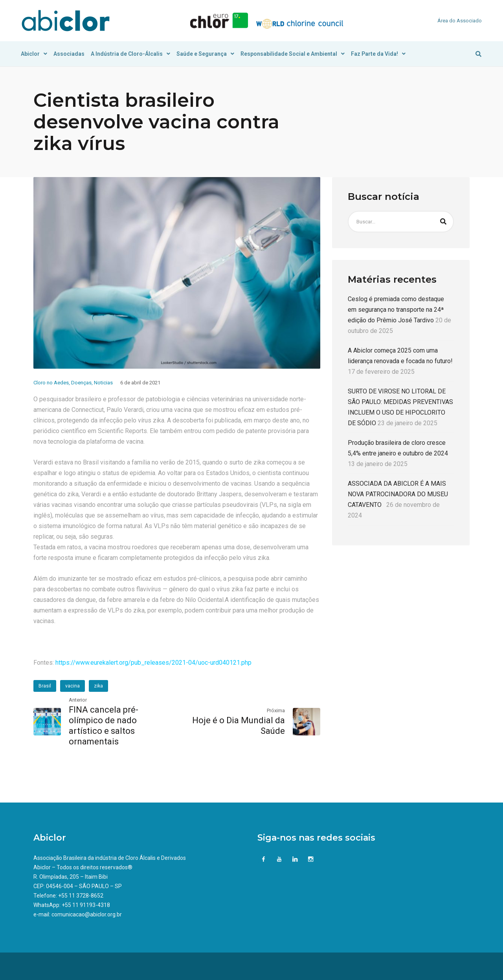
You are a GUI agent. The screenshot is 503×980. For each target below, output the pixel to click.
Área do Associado (460, 21)
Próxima (276, 710)
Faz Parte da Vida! (378, 54)
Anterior (78, 700)
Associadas (69, 54)
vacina (73, 686)
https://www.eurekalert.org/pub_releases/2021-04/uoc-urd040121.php (153, 663)
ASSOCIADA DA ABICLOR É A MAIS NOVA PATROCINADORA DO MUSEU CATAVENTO (398, 494)
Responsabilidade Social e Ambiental (293, 54)
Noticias (103, 383)
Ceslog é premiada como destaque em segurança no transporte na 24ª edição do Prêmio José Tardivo (396, 310)
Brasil (45, 686)
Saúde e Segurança (205, 54)
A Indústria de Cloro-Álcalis (130, 54)
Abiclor (34, 54)
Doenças (81, 383)
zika (98, 686)
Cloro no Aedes (51, 383)
